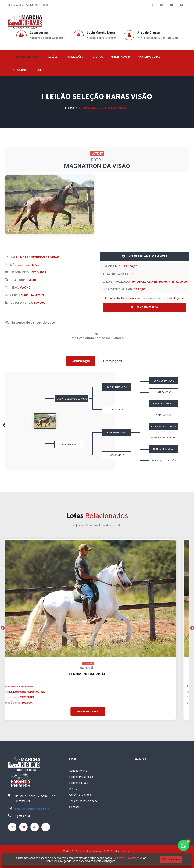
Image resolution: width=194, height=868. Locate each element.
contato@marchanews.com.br (31, 809)
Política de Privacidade (126, 858)
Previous (2, 628)
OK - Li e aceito (171, 859)
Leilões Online (78, 771)
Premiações (113, 361)
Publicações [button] (76, 57)
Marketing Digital (149, 57)
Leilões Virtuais (79, 783)
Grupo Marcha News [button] (26, 57)
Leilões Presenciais (81, 777)
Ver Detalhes (97, 711)
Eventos (98, 57)
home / (71, 108)
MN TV (73, 789)
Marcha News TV (121, 57)
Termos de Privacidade (84, 801)
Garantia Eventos (80, 795)
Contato (42, 70)
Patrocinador (20, 70)
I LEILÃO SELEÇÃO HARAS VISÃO (97, 96)
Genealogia (81, 361)
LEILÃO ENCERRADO (144, 307)
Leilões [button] (54, 57)
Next (192, 628)
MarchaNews (123, 851)
